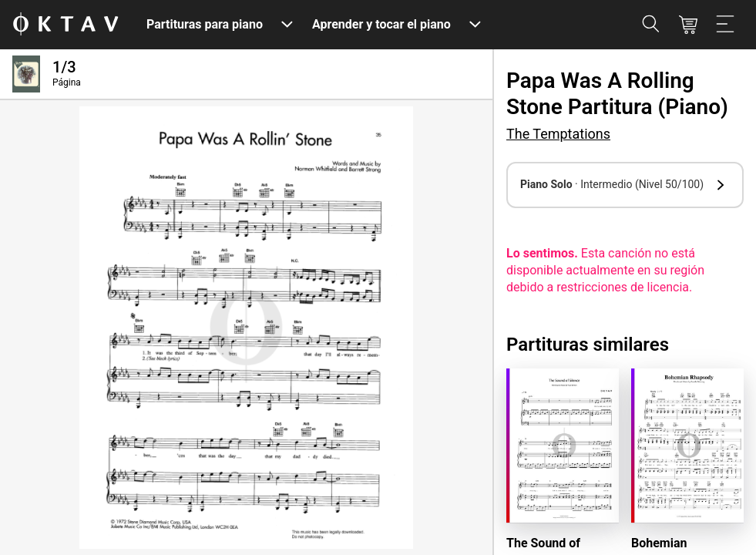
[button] (625, 185)
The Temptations (558, 134)
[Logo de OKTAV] (66, 25)
